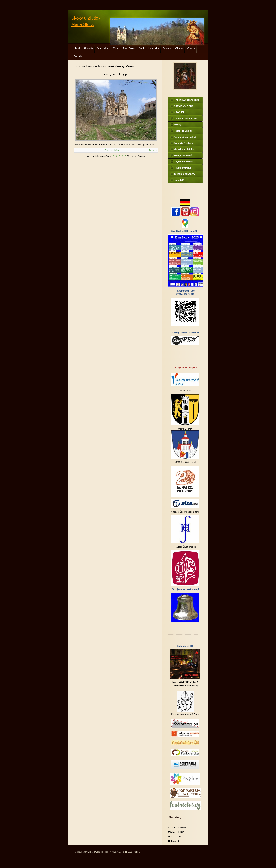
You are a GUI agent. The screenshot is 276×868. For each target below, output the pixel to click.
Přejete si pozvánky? (185, 137)
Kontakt (78, 56)
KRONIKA (179, 112)
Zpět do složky (112, 150)
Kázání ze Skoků (183, 131)
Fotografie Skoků (183, 155)
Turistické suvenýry (184, 174)
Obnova (167, 48)
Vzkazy (191, 48)
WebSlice (99, 852)
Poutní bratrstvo (183, 168)
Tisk (107, 852)
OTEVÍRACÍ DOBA (184, 106)
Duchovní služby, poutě (186, 118)
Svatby (178, 125)
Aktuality (88, 48)
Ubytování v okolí (183, 162)
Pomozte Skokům (183, 143)
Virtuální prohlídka (184, 149)
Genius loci (103, 48)
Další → (153, 150)
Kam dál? (179, 180)
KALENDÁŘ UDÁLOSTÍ (186, 100)
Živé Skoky (129, 48)
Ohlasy (179, 48)
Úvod (77, 48)
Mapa (116, 48)
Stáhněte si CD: (185, 646)
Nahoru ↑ (138, 852)
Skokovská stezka (149, 48)
